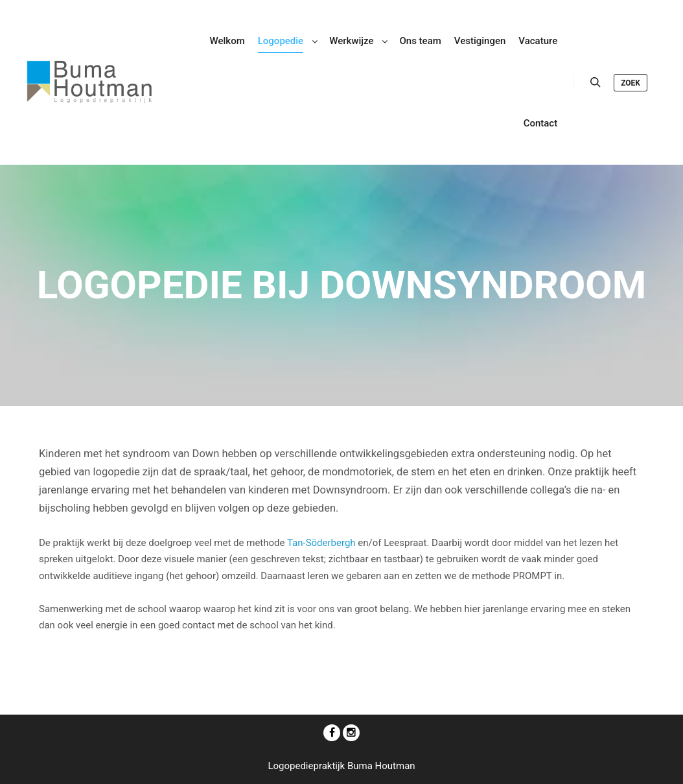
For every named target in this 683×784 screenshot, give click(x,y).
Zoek (631, 83)
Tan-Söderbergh (321, 543)
